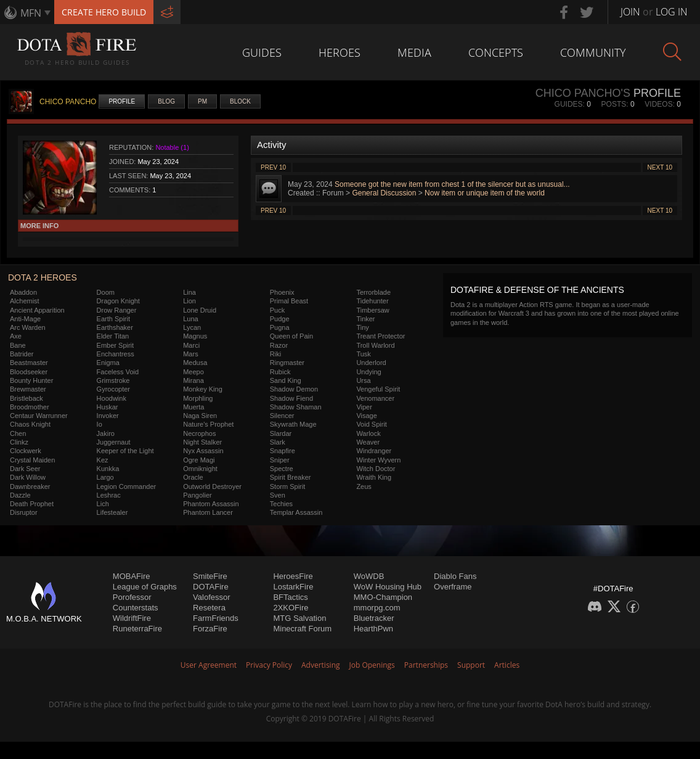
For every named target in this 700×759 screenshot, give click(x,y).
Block (240, 101)
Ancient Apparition (37, 310)
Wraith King (374, 477)
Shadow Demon (294, 389)
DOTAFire (211, 587)
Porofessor (132, 597)
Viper (364, 407)
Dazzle (20, 495)
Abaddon (23, 292)
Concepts (496, 52)
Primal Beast (289, 301)
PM (202, 101)
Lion (189, 301)
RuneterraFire (137, 629)
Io (100, 424)
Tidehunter (372, 301)
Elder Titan (113, 336)
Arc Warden (28, 327)
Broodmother (30, 407)
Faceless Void (118, 372)
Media (414, 52)
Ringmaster (287, 363)
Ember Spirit (116, 345)
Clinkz (19, 442)
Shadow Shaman (296, 407)
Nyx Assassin (203, 451)
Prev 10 (273, 167)
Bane (18, 345)
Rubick (280, 372)
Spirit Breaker (291, 477)
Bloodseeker (29, 372)
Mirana (193, 380)
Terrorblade (373, 292)
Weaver (368, 442)
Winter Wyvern (378, 460)
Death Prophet (32, 504)
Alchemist (25, 301)
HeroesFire (293, 576)
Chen (18, 433)
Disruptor (24, 512)
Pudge (280, 319)
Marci (191, 345)
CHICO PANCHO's (583, 93)
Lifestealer (112, 512)
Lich (103, 504)
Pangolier (197, 495)
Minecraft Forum (302, 629)
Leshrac (109, 495)
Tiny (362, 327)
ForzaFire (210, 629)
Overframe (453, 587)
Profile (122, 101)
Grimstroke (113, 380)
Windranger (374, 451)
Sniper (280, 460)
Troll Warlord (375, 345)
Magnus (195, 336)
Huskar (108, 407)
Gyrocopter (113, 389)
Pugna (280, 327)
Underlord (371, 363)
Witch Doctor (376, 469)
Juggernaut (114, 442)
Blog (166, 101)
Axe (16, 336)
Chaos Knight (30, 424)
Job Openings (372, 665)
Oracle (193, 477)
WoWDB (369, 576)
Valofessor (211, 597)
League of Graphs (145, 587)
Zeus (364, 486)
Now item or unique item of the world (485, 193)
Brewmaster (28, 389)
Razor (279, 345)
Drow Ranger (117, 310)
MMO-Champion (383, 597)
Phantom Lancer (208, 512)
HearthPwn (373, 629)
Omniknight (200, 469)
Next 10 (660, 167)
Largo (105, 477)
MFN (31, 13)
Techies (281, 504)
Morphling (198, 398)
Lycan (192, 327)
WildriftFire (132, 618)
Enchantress (116, 354)
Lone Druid (200, 310)
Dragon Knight (118, 301)
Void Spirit (372, 424)
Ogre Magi (199, 460)
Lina (189, 292)
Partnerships (426, 665)
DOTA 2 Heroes (43, 277)
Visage (366, 416)
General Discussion (384, 193)
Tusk (363, 354)
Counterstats (136, 608)
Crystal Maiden (32, 460)
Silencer (282, 416)
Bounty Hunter (31, 380)
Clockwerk (26, 451)
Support (471, 665)
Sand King (286, 380)
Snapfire (283, 451)
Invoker (108, 416)
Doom (106, 292)
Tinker (365, 319)
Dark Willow (28, 477)
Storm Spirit (287, 486)
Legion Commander (127, 486)
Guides (262, 52)
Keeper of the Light (125, 451)
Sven (278, 495)
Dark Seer (25, 469)
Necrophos (199, 433)
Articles (507, 665)
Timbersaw (372, 310)
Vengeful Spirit (378, 389)
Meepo (193, 372)
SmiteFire (210, 576)
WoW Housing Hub (388, 587)
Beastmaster (29, 363)
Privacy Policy (269, 665)
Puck (277, 310)
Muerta (193, 407)
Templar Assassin (296, 512)
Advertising (321, 665)
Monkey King (203, 389)
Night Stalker (202, 442)
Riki (275, 354)
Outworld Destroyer (212, 486)
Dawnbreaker (30, 486)
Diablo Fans (455, 576)
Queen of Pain (291, 336)
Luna (190, 319)
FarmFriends (216, 618)
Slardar (281, 433)
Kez (103, 460)
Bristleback (26, 398)
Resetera (209, 608)
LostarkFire (293, 587)
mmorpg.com (377, 608)
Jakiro (106, 433)
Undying (368, 372)
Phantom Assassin (211, 504)
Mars (190, 354)
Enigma (108, 363)
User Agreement (209, 665)
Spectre (282, 469)
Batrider (22, 354)
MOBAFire (132, 576)
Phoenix (282, 292)
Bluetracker (374, 618)
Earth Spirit (113, 319)
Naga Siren (200, 416)
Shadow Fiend (291, 398)
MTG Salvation (299, 618)
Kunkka (108, 469)
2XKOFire (291, 608)
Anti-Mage (25, 319)
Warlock (368, 433)
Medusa (195, 363)
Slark (278, 442)
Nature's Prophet (208, 424)
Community (593, 52)
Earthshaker (115, 327)
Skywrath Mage (293, 424)
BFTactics (290, 597)
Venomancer (375, 398)
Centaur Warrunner (39, 416)
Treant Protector (381, 336)
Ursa (363, 380)
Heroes (340, 52)
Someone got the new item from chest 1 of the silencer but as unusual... (452, 184)
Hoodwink (112, 398)
